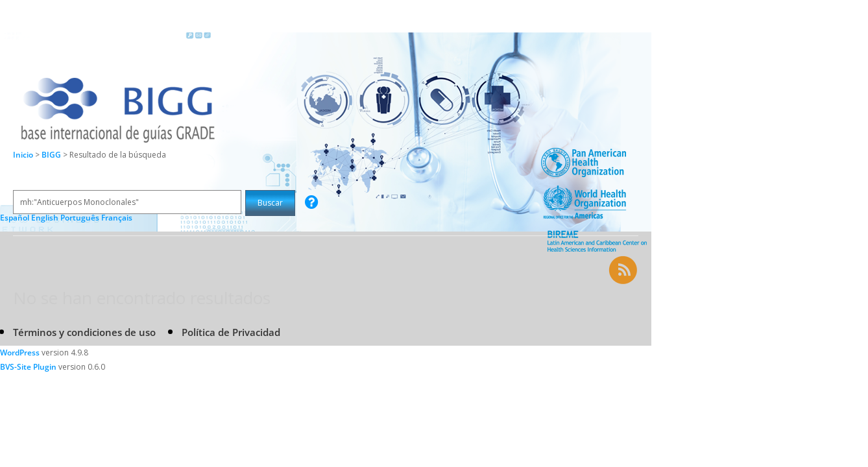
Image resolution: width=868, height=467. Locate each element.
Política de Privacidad (231, 332)
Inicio (23, 155)
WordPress (20, 353)
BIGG (52, 155)
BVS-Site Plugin (28, 367)
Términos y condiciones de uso (84, 332)
